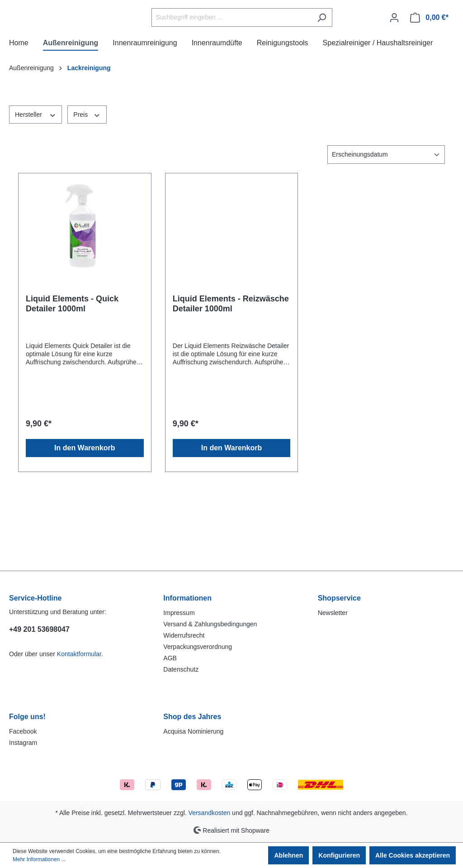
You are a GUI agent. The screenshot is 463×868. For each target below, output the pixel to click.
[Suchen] (344, 51)
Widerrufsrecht (184, 635)
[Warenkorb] (429, 51)
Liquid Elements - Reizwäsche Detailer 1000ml (231, 370)
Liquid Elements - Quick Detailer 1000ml (72, 370)
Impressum (179, 613)
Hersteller (35, 181)
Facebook (23, 731)
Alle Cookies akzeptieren (413, 855)
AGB (170, 658)
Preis (87, 181)
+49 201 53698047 (39, 629)
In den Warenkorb (85, 514)
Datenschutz (181, 669)
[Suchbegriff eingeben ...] (254, 51)
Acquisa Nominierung (193, 731)
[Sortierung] (386, 221)
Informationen (187, 598)
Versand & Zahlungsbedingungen (210, 624)
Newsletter (333, 613)
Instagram (23, 743)
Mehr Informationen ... (39, 859)
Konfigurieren (339, 855)
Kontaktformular (79, 654)
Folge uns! (27, 717)
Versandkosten (210, 813)
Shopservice (339, 598)
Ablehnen (288, 855)
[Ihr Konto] (394, 51)
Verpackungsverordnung (198, 647)
